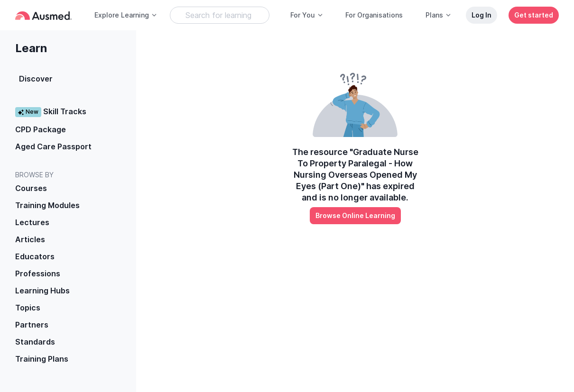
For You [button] (307, 15)
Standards (35, 342)
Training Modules (47, 205)
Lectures (32, 222)
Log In (481, 15)
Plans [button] (439, 15)
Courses (31, 188)
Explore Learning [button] (126, 15)
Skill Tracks (51, 112)
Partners (32, 325)
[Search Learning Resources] (220, 15)
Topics (28, 308)
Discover (36, 79)
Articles (30, 239)
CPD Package (41, 129)
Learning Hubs (42, 291)
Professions (38, 273)
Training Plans (42, 359)
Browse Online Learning (355, 215)
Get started (534, 15)
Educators (35, 256)
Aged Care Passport (53, 146)
